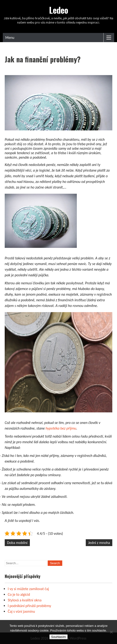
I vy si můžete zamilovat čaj (28, 589)
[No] (111, 632)
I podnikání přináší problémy (29, 606)
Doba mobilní (17, 543)
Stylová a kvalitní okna (25, 600)
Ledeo (59, 10)
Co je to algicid (19, 594)
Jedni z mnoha (99, 543)
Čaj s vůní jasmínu (21, 611)
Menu (10, 38)
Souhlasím (59, 637)
